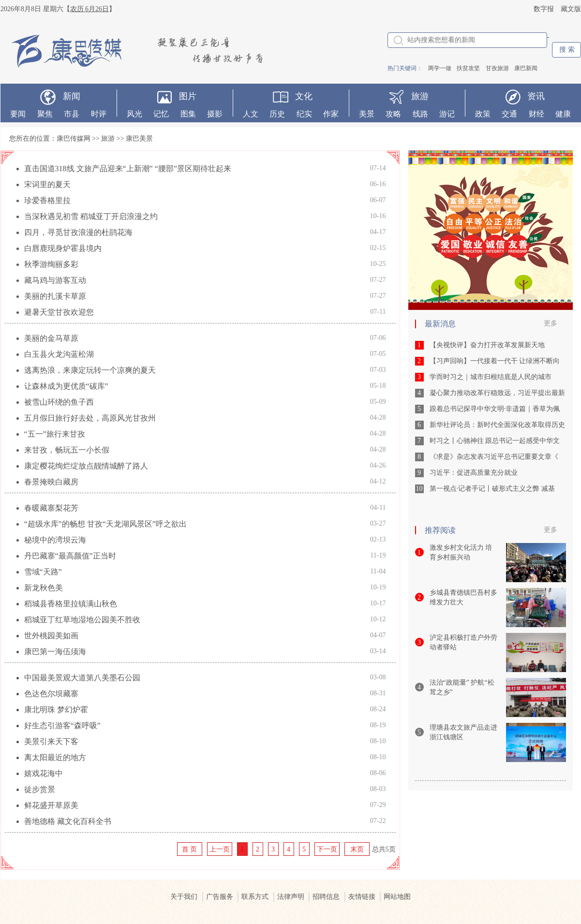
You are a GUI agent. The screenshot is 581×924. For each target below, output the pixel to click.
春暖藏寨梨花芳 (51, 508)
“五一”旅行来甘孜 (55, 434)
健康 (563, 114)
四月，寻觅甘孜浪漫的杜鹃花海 (78, 232)
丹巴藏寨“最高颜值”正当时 (70, 556)
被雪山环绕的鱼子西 (59, 402)
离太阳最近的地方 (55, 757)
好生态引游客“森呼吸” (62, 726)
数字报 (544, 9)
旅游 (420, 96)
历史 (277, 114)
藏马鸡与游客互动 (55, 280)
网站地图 (397, 897)
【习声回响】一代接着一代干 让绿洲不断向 (495, 361)
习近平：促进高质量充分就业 (474, 473)
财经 (536, 114)
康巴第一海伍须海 (55, 652)
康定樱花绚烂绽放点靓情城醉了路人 (86, 466)
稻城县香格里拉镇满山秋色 (71, 604)
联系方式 (255, 897)
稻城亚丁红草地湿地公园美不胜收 (82, 620)
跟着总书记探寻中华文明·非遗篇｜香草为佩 (495, 409)
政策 (483, 114)
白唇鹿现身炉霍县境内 (63, 248)
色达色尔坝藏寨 (51, 694)
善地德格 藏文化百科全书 (68, 821)
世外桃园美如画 (51, 636)
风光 (134, 114)
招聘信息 (326, 897)
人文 (251, 114)
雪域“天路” (43, 572)
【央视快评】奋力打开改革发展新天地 (487, 345)
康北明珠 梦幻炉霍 (56, 710)
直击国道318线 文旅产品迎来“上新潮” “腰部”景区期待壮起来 (128, 169)
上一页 (220, 849)
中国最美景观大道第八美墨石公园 (82, 678)
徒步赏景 (40, 789)
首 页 (190, 849)
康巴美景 (139, 139)
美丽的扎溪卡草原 (55, 296)
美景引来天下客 (51, 741)
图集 (188, 114)
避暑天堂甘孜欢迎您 (59, 312)
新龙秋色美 (44, 588)
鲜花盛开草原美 (51, 805)
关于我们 (184, 897)
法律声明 (291, 897)
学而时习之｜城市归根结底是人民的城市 (491, 377)
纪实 (304, 114)
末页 (357, 849)
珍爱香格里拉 (47, 200)
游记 (447, 114)
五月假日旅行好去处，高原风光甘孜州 (90, 418)
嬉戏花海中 (44, 773)
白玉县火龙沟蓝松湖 (59, 354)
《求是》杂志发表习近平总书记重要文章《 (494, 457)
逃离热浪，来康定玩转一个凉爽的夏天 (90, 370)
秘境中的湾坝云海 (55, 540)
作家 (331, 114)
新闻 (72, 96)
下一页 (327, 849)
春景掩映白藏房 (51, 482)
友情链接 (362, 897)
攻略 (393, 114)
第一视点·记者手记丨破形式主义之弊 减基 (492, 489)
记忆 (161, 114)
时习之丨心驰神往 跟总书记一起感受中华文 (495, 441)
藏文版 (571, 9)
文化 (304, 96)
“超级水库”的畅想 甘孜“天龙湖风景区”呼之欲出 (105, 524)
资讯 (536, 96)
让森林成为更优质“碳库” (66, 386)
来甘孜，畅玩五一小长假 (67, 450)
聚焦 (45, 114)
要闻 (18, 114)
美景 (367, 114)
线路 (420, 114)
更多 (551, 323)
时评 (99, 114)
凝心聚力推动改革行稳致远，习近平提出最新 (497, 393)
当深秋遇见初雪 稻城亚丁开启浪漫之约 (91, 216)
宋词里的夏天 (47, 184)
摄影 (215, 114)
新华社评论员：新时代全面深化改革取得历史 (497, 425)
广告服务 (220, 897)
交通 (509, 114)
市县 (72, 114)
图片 (188, 96)
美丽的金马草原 (51, 338)
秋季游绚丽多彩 (51, 264)
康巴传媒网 (74, 139)
